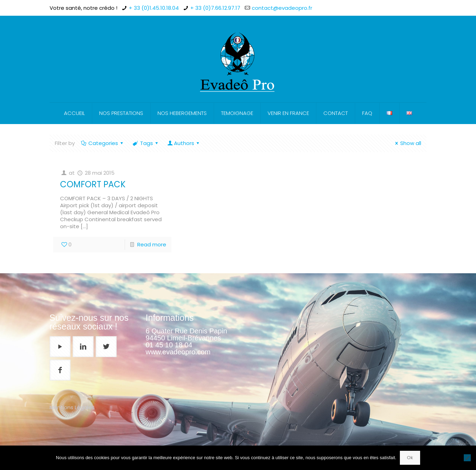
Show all (407, 143)
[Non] (467, 458)
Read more (152, 244)
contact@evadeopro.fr (282, 8)
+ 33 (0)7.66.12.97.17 (215, 8)
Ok (410, 458)
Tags (146, 143)
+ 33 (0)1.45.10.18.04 (154, 8)
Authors (184, 143)
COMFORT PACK (93, 184)
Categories (103, 143)
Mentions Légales (72, 407)
